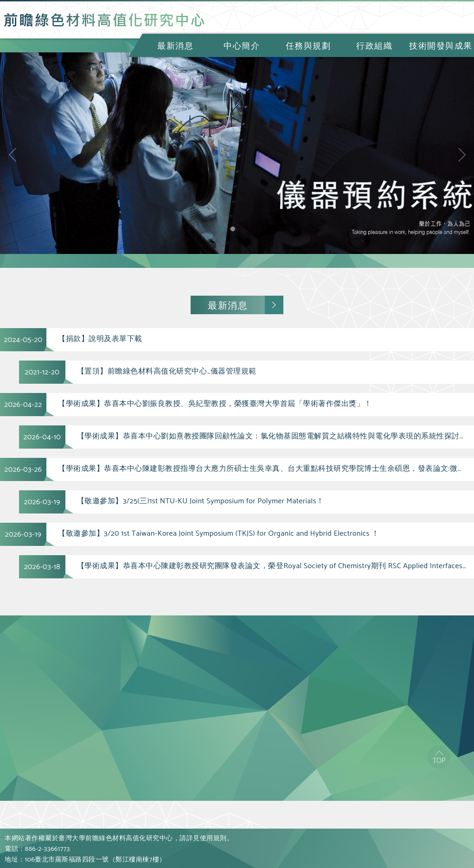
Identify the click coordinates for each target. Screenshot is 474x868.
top (439, 757)
